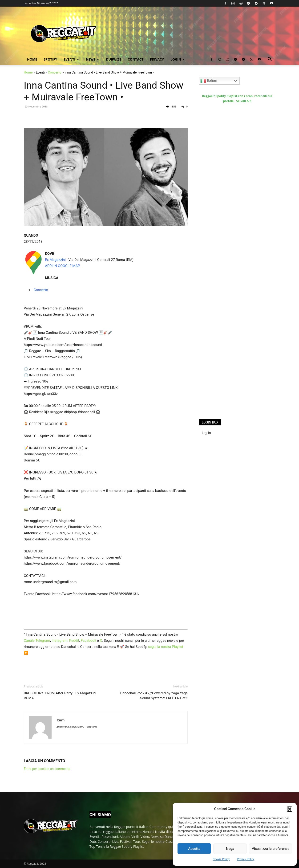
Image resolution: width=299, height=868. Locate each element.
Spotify (51, 59)
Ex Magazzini (55, 260)
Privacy (157, 59)
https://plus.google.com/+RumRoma (77, 727)
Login (178, 59)
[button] (290, 809)
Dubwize (113, 59)
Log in (206, 433)
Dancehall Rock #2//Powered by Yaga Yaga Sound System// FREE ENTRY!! (154, 696)
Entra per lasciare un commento (47, 769)
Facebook (88, 641)
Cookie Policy (221, 859)
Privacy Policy (246, 859)
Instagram (60, 641)
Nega (230, 849)
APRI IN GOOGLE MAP (63, 266)
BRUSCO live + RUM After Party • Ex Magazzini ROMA (60, 696)
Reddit (74, 641)
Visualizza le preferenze (271, 849)
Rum (61, 720)
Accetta (194, 849)
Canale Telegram (37, 641)
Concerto (55, 72)
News (93, 59)
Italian (209, 81)
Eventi (71, 59)
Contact (136, 59)
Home (32, 59)
